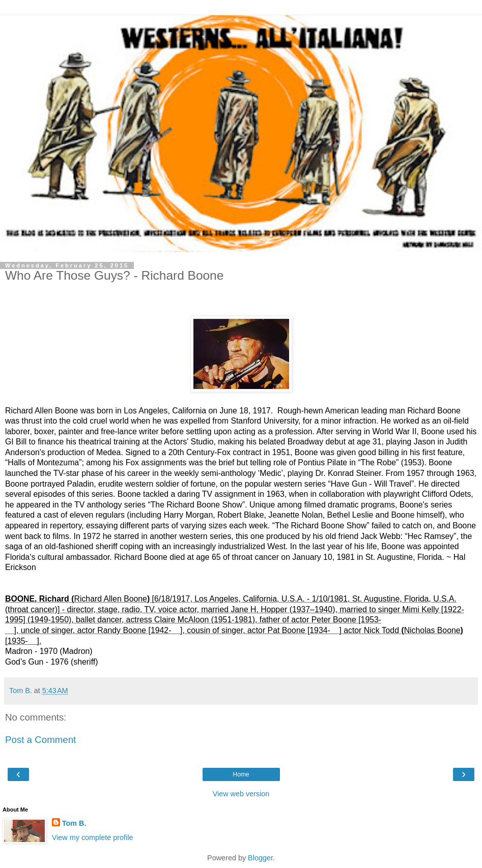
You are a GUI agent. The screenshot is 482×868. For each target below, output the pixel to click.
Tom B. (74, 823)
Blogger (260, 858)
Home (241, 774)
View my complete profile (93, 837)
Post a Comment (40, 740)
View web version (241, 794)
